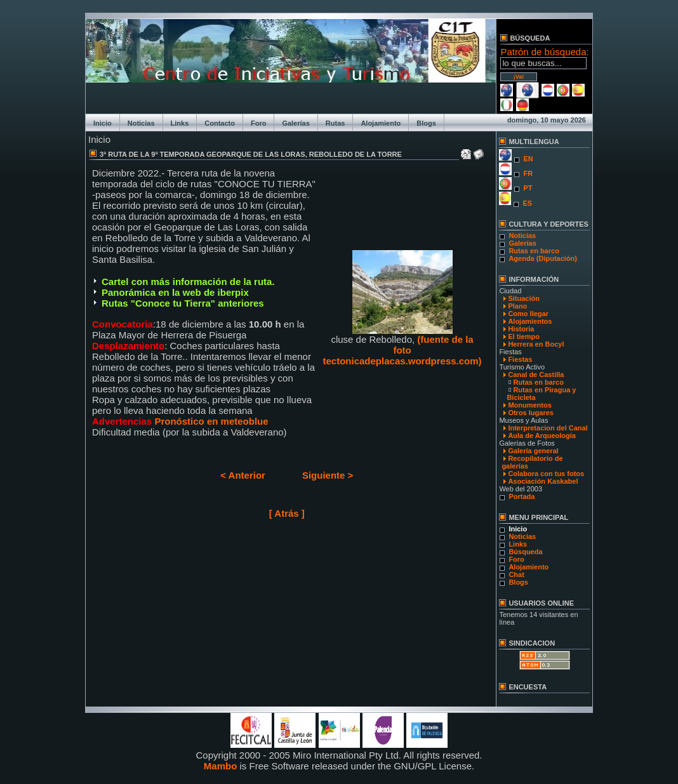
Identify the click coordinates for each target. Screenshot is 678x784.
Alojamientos (530, 321)
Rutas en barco (534, 251)
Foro (258, 123)
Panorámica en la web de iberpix (175, 292)
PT (528, 188)
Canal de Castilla (536, 375)
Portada (522, 496)
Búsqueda (525, 552)
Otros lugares (531, 413)
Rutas (336, 123)
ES (527, 203)
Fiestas (520, 359)
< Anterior (243, 475)
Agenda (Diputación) (543, 258)
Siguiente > (328, 475)
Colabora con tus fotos (546, 474)
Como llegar (528, 314)
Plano (517, 306)
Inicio (103, 123)
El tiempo (524, 336)
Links (180, 123)
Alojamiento (381, 123)
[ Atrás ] (287, 513)
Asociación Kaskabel (543, 481)
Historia (521, 329)
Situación (524, 298)
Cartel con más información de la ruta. (188, 282)
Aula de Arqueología (542, 435)
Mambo (221, 766)
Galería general (533, 451)
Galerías (296, 123)
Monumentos (529, 405)
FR (528, 173)
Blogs (426, 123)
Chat (516, 575)
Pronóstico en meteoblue (210, 421)
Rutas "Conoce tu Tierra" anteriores (183, 303)
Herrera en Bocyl (536, 344)
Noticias (141, 123)
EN (528, 159)
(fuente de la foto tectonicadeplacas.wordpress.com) (402, 350)
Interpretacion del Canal (548, 428)
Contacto (220, 123)
